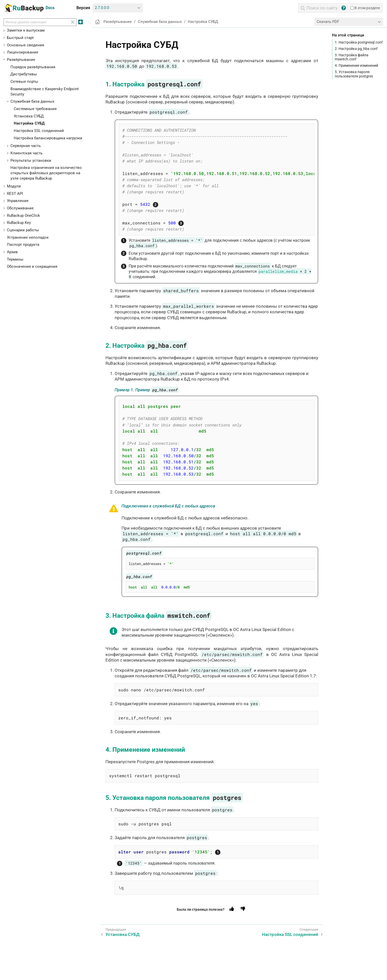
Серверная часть (26, 146)
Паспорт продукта (23, 245)
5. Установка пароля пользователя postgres (354, 74)
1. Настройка (154, 84)
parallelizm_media (278, 271)
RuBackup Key (19, 223)
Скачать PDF (328, 22)
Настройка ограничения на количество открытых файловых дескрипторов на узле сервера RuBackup (46, 173)
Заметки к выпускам (26, 30)
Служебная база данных (32, 101)
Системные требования (35, 109)
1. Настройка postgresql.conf (359, 42)
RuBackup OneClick (23, 216)
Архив (12, 252)
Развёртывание (21, 60)
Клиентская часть (26, 153)
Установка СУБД (29, 116)
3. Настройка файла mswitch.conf (352, 57)
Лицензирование (23, 52)
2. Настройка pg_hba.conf (356, 49)
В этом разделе (365, 8)
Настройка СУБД (29, 123)
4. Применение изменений (356, 65)
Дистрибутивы (24, 74)
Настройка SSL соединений (39, 131)
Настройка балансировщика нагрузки (48, 138)
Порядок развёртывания (33, 67)
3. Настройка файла (159, 615)
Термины (15, 259)
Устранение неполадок (28, 237)
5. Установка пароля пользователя (174, 798)
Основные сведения (25, 45)
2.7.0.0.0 (102, 8)
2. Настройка (147, 345)
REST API (15, 194)
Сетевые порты (24, 82)
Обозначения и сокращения (32, 266)
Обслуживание (20, 208)
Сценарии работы (23, 230)
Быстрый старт (20, 38)
